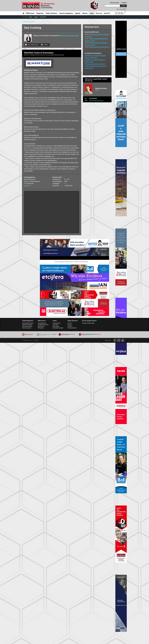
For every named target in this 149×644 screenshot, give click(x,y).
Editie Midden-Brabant (28, 323)
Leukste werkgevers (66, 13)
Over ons (99, 13)
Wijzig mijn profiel (115, 3)
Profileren (124, 3)
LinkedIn (45, 45)
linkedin (123, 340)
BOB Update (56, 326)
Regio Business (39, 6)
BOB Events (30, 13)
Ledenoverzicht (56, 323)
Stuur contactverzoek (32, 45)
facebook (115, 340)
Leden (92, 13)
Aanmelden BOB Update (88, 323)
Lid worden (55, 325)
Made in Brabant (51, 13)
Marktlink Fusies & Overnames (69, 36)
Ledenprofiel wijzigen (58, 328)
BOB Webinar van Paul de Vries (100, 47)
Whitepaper (41, 328)
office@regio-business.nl (96, 100)
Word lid (107, 13)
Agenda (78, 13)
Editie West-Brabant (27, 326)
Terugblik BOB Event (43, 325)
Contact (70, 325)
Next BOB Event (42, 323)
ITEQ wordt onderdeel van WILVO (95, 64)
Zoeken (123, 6)
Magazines (40, 13)
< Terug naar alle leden (29, 22)
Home (24, 13)
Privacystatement (72, 328)
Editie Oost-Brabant (27, 325)
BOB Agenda (41, 326)
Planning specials (27, 328)
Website (28, 186)
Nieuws (85, 13)
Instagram (119, 340)
